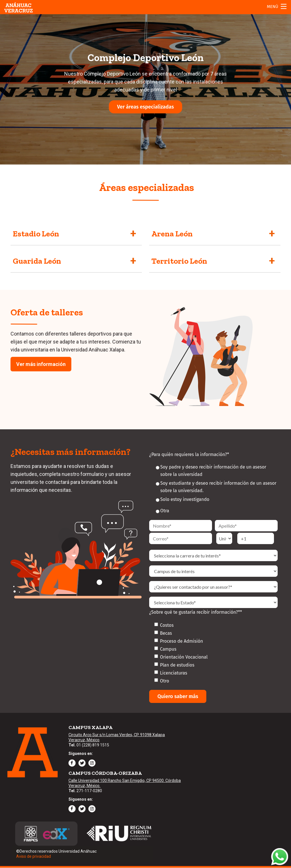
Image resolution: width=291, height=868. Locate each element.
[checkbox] (213, 653)
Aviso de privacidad (34, 856)
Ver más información (41, 364)
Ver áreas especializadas (145, 107)
